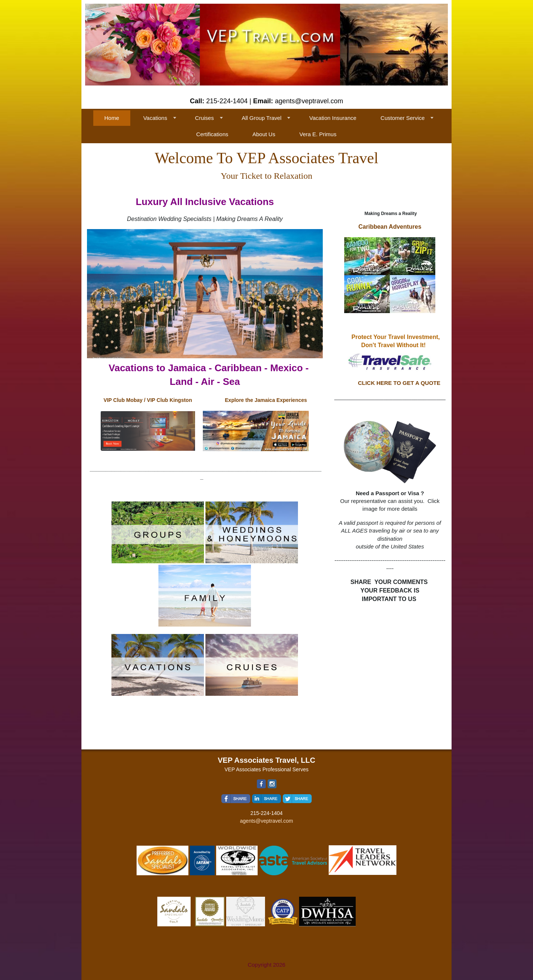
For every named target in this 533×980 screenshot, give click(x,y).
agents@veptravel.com (266, 821)
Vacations (155, 118)
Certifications (212, 134)
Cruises (205, 118)
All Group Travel (262, 118)
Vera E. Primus (318, 134)
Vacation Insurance (333, 118)
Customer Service (403, 118)
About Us (264, 134)
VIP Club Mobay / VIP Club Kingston (148, 400)
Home (112, 118)
